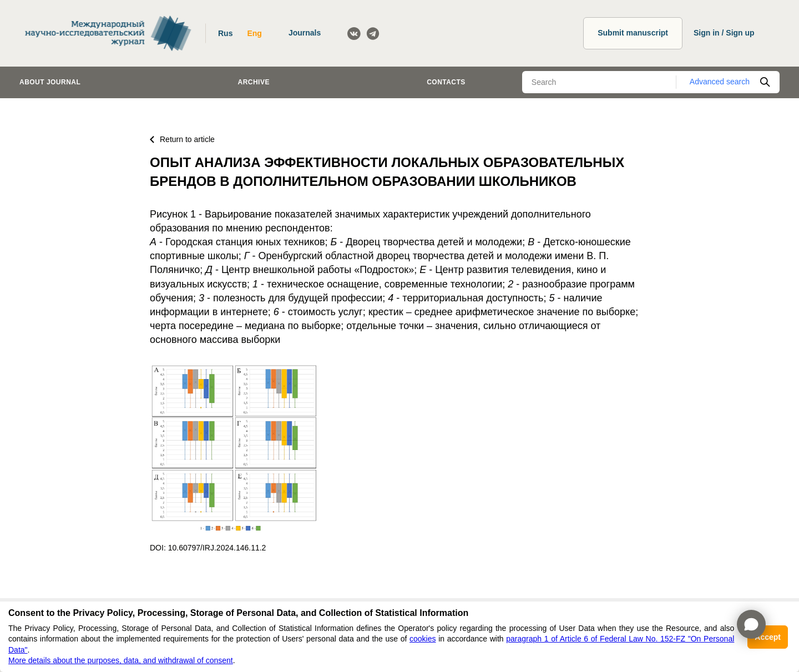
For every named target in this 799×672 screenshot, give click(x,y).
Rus (225, 33)
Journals (305, 33)
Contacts (446, 82)
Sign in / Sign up (724, 33)
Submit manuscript (633, 33)
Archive (254, 82)
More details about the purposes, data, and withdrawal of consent (121, 660)
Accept (768, 637)
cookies (423, 639)
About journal (50, 82)
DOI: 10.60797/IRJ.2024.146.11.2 (208, 548)
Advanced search (720, 82)
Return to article (182, 139)
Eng (254, 33)
